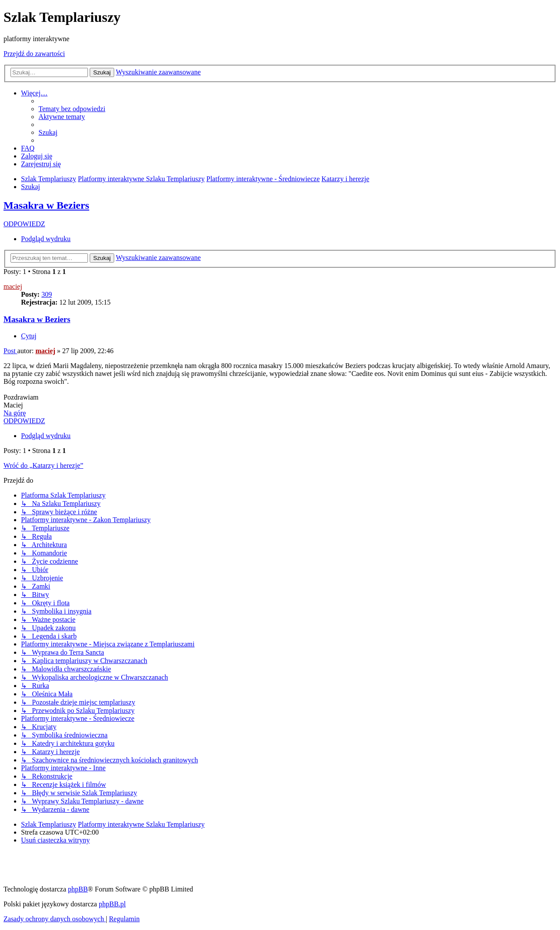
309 (47, 294)
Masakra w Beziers (46, 205)
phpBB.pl (112, 904)
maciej (13, 286)
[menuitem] (72, 109)
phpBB (78, 889)
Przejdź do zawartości (34, 54)
